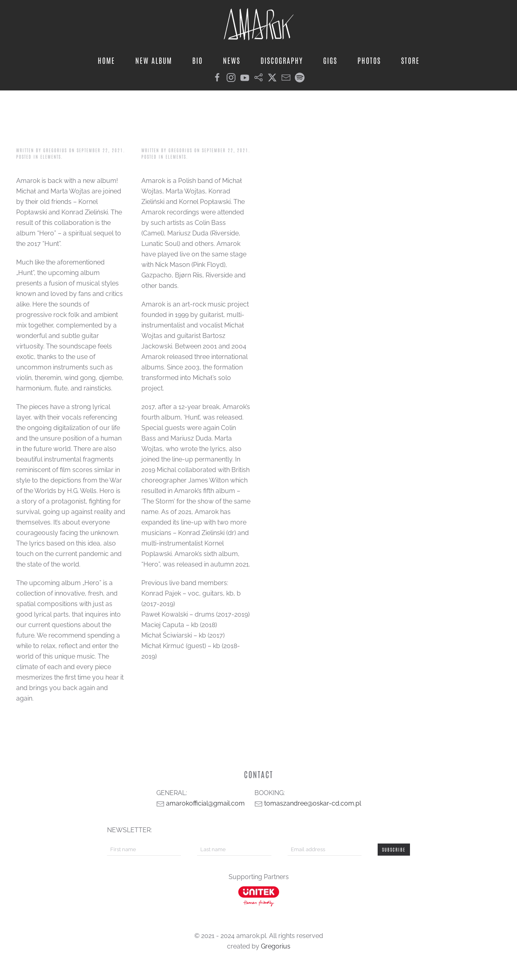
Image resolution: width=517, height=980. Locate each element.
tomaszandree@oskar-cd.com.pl (313, 803)
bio (198, 60)
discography (282, 60)
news (232, 60)
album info (56, 129)
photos (369, 60)
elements (51, 156)
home (106, 60)
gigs (330, 60)
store (410, 60)
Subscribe (394, 849)
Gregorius (55, 150)
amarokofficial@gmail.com (205, 803)
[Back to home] (259, 24)
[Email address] (325, 850)
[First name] (144, 850)
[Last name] (234, 850)
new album (154, 60)
